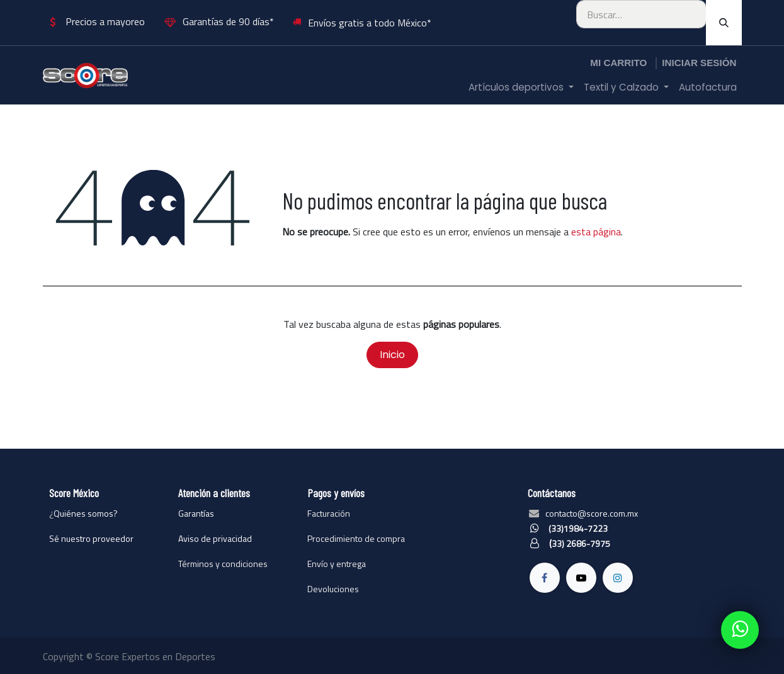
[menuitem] (521, 88)
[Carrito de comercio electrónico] (618, 63)
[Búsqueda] (724, 23)
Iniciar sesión (699, 63)
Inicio (392, 355)
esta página (596, 232)
